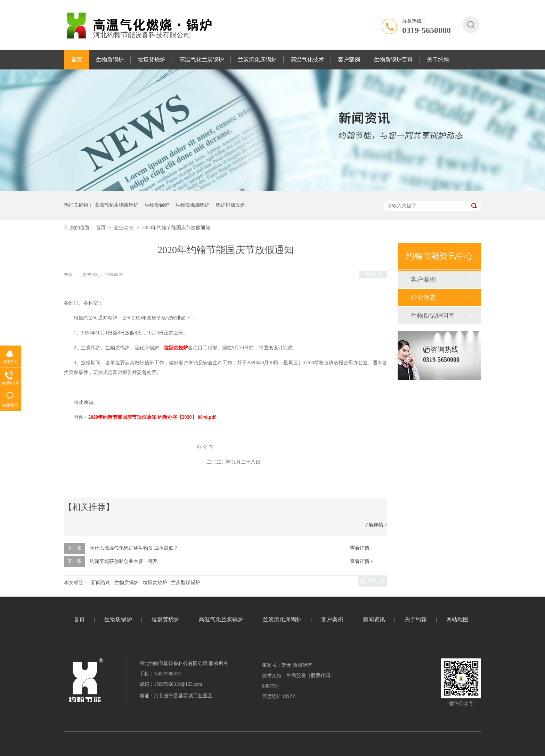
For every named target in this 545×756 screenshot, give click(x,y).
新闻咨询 (101, 583)
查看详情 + (362, 548)
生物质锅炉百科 (393, 60)
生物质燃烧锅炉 (193, 205)
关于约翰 (438, 60)
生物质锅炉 (110, 60)
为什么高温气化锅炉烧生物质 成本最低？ (134, 548)
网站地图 (457, 619)
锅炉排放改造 (230, 205)
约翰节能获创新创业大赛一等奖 (124, 561)
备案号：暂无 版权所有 (287, 665)
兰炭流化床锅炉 (257, 60)
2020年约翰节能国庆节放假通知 (176, 228)
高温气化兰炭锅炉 (202, 60)
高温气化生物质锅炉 (116, 205)
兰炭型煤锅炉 (186, 583)
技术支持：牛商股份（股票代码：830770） (299, 681)
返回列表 (373, 274)
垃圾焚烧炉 (152, 60)
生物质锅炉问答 (433, 316)
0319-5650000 (426, 30)
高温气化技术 (307, 60)
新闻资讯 (374, 619)
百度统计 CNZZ (279, 696)
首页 (76, 60)
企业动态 (124, 228)
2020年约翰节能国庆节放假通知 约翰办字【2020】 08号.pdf (152, 417)
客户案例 (349, 60)
